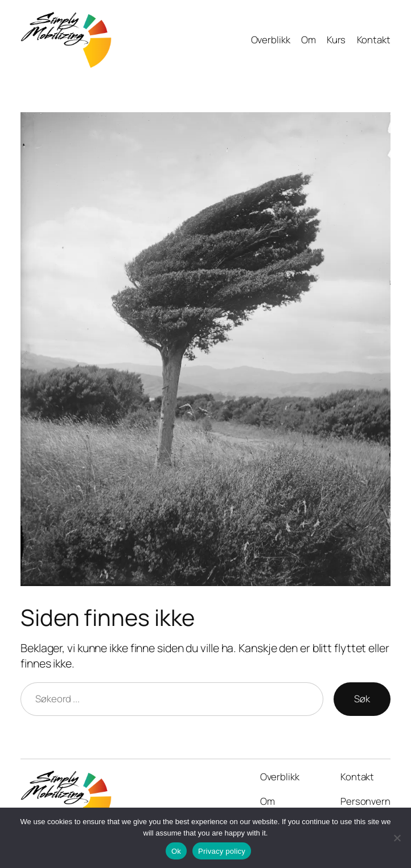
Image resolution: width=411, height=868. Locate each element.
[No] (397, 838)
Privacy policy (222, 851)
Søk (362, 699)
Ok (176, 851)
